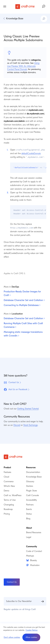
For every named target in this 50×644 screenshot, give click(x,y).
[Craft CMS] (25, 6)
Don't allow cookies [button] (12, 637)
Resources (31, 468)
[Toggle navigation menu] (9, 6)
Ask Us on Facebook (16, 390)
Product (7, 468)
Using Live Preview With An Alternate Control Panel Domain (23, 66)
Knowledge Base (15, 19)
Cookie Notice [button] (32, 630)
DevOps (15, 287)
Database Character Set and (24, 300)
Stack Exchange (30, 425)
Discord (17, 425)
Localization (17, 314)
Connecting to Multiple (22, 305)
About (29, 528)
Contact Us (11, 383)
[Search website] (44, 6)
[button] (31, 637)
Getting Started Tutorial (28, 409)
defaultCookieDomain (31, 153)
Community (32, 547)
